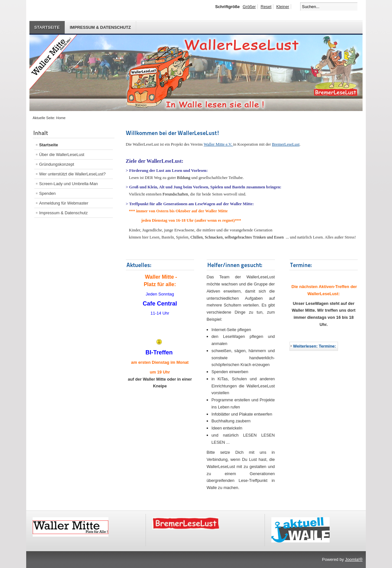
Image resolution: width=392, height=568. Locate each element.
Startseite (47, 27)
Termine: (301, 265)
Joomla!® (354, 559)
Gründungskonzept (57, 164)
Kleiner (283, 7)
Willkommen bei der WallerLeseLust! (173, 133)
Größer (249, 7)
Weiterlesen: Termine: (315, 346)
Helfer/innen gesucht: (235, 265)
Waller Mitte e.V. (218, 144)
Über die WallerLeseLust (62, 155)
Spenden (47, 193)
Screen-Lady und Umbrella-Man (68, 184)
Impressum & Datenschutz (100, 27)
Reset (266, 7)
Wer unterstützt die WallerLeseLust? (72, 174)
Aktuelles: (139, 265)
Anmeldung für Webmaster (64, 203)
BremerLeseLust (286, 144)
